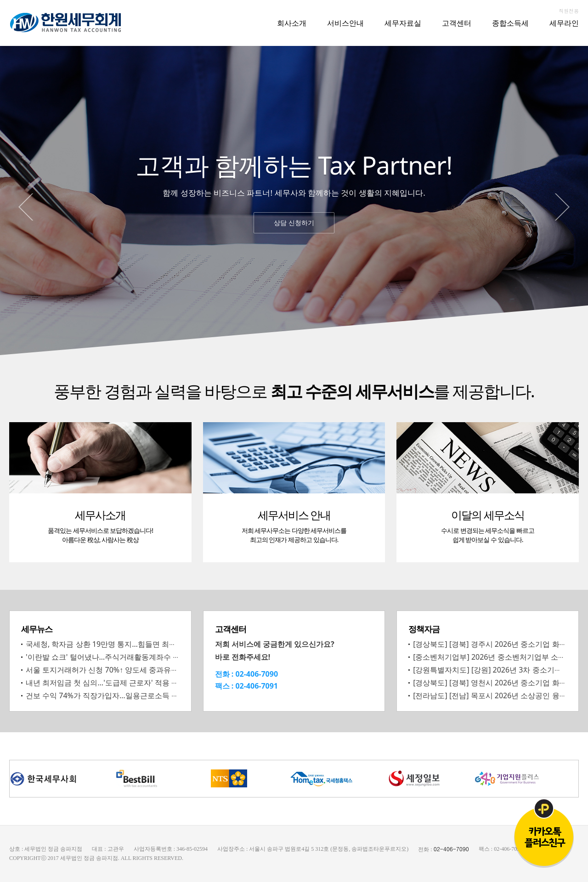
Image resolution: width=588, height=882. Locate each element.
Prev (26, 207)
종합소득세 (510, 23)
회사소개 (292, 23)
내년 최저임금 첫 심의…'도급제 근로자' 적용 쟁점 (106, 683)
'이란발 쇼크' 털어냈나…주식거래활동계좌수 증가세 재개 (119, 657)
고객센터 (457, 23)
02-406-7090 (257, 674)
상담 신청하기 (294, 223)
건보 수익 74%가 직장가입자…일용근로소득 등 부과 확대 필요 (127, 695)
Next (562, 207)
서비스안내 (345, 23)
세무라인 (564, 23)
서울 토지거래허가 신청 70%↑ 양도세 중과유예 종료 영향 (119, 670)
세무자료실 (403, 23)
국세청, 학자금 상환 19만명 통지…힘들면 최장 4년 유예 (116, 644)
